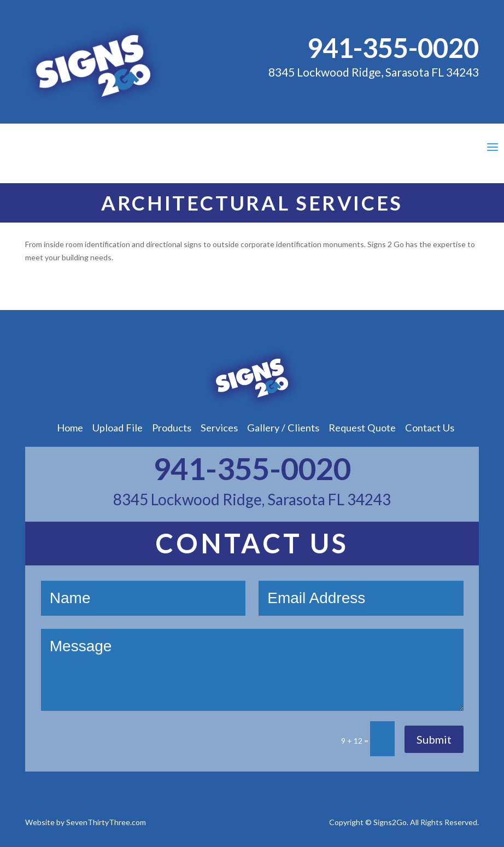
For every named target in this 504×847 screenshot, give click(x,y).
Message (252, 670)
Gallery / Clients (283, 428)
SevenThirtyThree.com (106, 822)
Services (219, 428)
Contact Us (430, 428)
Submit (434, 739)
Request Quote (362, 428)
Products (172, 428)
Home (70, 428)
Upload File (118, 428)
